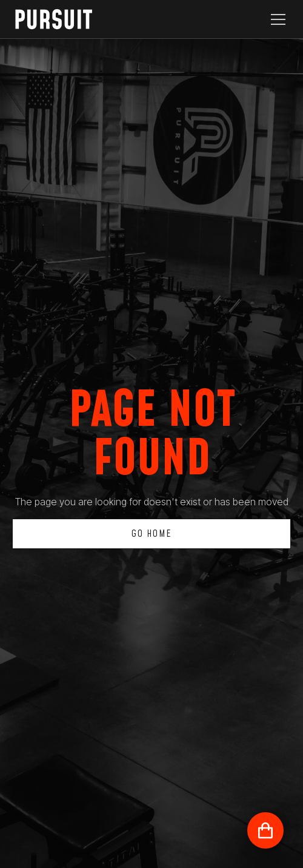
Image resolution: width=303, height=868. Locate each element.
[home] (61, 19)
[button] (276, 19)
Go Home (151, 534)
